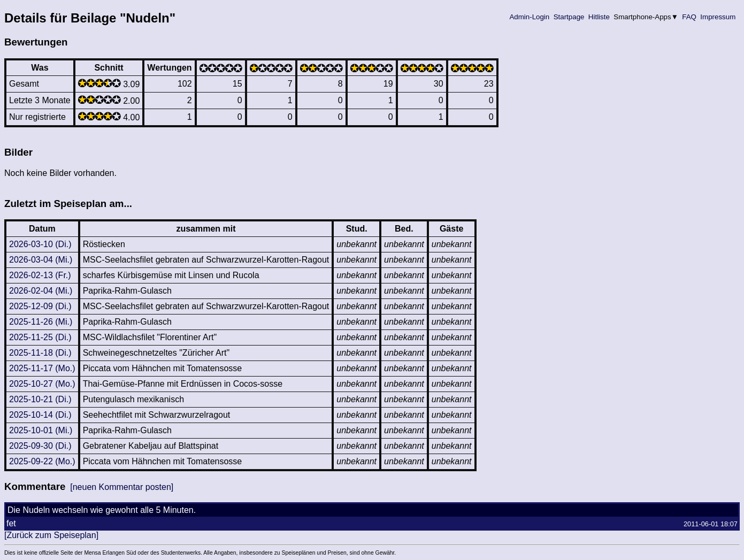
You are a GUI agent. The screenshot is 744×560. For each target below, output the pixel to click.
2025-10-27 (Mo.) (42, 384)
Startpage (569, 17)
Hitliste (599, 17)
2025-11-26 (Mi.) (41, 322)
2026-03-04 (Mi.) (41, 260)
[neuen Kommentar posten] (122, 487)
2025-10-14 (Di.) (40, 415)
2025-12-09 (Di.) (40, 306)
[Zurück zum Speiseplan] (51, 535)
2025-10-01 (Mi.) (41, 430)
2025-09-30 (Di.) (40, 446)
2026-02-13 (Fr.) (40, 275)
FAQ (689, 17)
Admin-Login (530, 17)
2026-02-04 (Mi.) (41, 291)
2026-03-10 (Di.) (40, 244)
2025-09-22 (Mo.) (42, 461)
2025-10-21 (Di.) (40, 399)
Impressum (718, 17)
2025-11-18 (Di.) (40, 353)
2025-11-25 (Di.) (40, 337)
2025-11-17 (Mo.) (42, 368)
